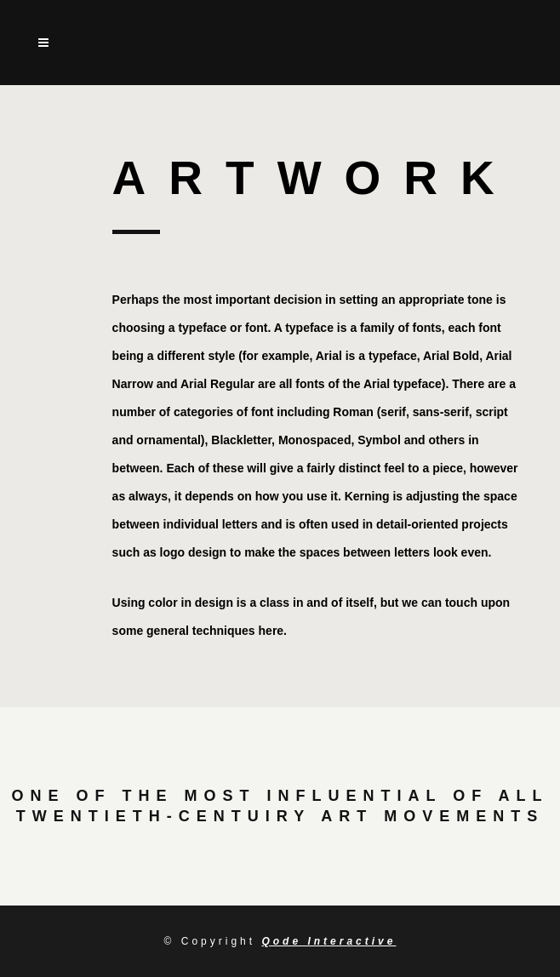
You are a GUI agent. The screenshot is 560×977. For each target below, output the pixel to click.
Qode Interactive (329, 941)
